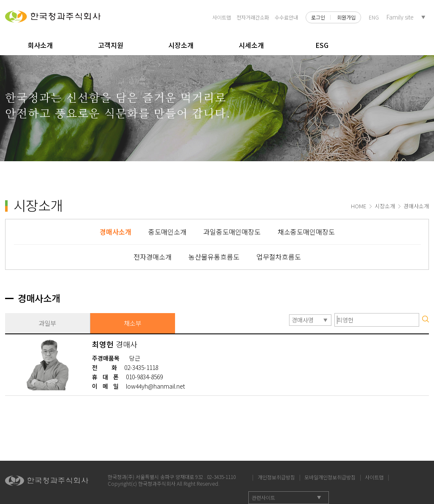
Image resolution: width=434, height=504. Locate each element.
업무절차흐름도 (279, 257)
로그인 (318, 17)
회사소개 (40, 45)
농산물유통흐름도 (214, 257)
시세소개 (251, 45)
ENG (374, 17)
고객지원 (111, 45)
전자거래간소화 (253, 17)
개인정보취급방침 (276, 476)
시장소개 (181, 45)
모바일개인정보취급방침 (330, 476)
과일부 (47, 323)
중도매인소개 (167, 232)
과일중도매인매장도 (232, 232)
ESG (322, 45)
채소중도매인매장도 (306, 232)
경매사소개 (115, 232)
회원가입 (346, 17)
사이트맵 (222, 17)
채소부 (133, 323)
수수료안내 (286, 17)
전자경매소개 (153, 257)
